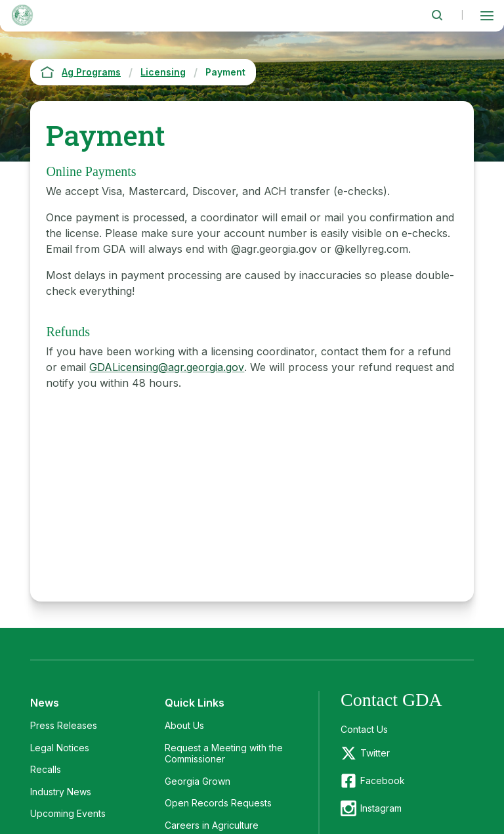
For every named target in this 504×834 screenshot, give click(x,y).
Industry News (61, 792)
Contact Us (364, 729)
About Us (184, 725)
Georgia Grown (198, 781)
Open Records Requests (218, 803)
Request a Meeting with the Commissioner (224, 754)
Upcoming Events (68, 813)
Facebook (383, 780)
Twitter (375, 753)
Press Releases (64, 725)
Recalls (46, 769)
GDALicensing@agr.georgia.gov (167, 367)
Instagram (381, 808)
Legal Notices (60, 748)
